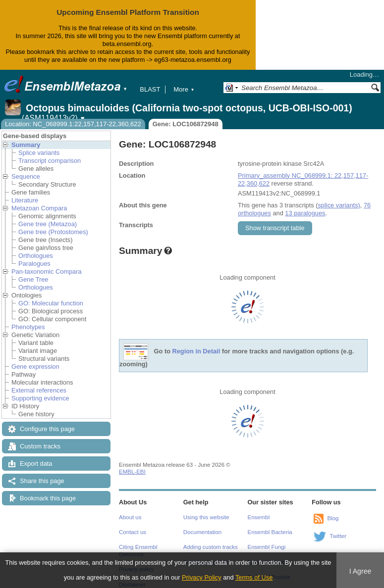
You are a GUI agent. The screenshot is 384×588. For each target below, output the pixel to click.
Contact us (133, 532)
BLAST (150, 89)
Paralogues (34, 264)
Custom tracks (40, 446)
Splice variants (39, 153)
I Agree (360, 571)
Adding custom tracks (211, 547)
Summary (26, 145)
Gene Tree (33, 279)
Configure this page (47, 429)
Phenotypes (28, 327)
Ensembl (259, 517)
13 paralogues (305, 213)
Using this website (206, 517)
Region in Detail (196, 351)
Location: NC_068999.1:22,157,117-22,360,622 (73, 124)
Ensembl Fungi (267, 547)
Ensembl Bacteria (270, 532)
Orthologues (36, 256)
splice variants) (339, 205)
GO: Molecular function (51, 303)
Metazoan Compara (39, 208)
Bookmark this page (48, 498)
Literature (25, 200)
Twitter (338, 536)
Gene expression (35, 367)
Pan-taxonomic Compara (47, 271)
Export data (36, 464)
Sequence (26, 176)
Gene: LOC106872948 (186, 124)
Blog (333, 518)
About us (130, 517)
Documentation (202, 532)
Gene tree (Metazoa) (48, 224)
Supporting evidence (40, 398)
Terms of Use (254, 577)
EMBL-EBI (132, 472)
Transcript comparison (50, 161)
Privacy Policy (202, 577)
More (184, 89)
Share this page (42, 481)
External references (39, 390)
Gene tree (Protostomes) (53, 232)
